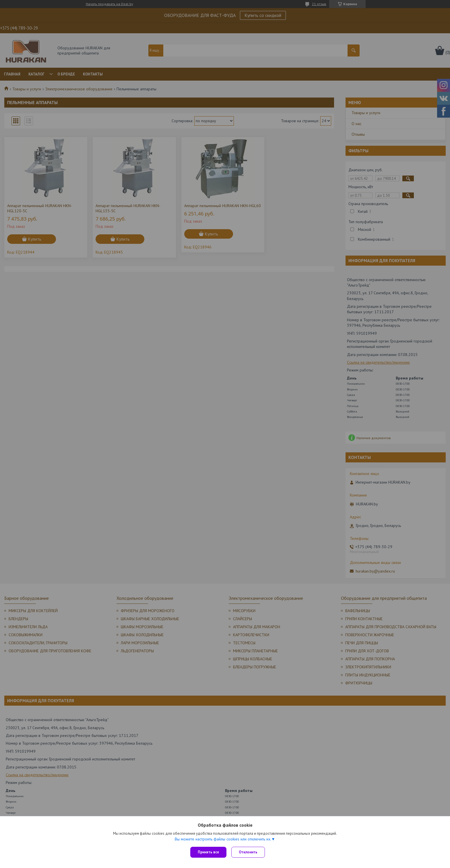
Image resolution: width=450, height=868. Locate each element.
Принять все (208, 852)
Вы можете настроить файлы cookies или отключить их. (223, 840)
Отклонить (249, 852)
